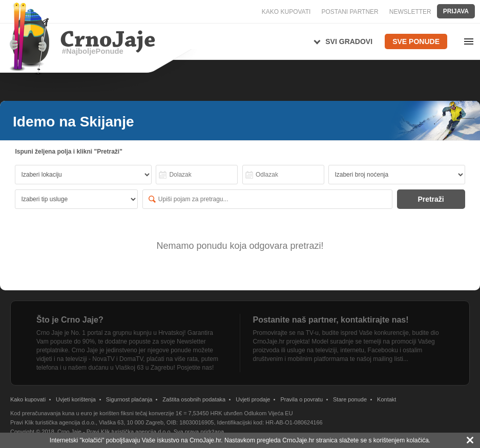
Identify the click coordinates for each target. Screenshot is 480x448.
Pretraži (431, 199)
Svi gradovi (349, 41)
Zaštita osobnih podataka (194, 399)
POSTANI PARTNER (350, 12)
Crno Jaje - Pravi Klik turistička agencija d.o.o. (115, 432)
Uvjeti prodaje (253, 399)
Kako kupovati (28, 399)
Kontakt (387, 399)
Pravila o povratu (301, 399)
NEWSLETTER (410, 12)
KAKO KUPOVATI (286, 12)
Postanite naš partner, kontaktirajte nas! (331, 320)
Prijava (456, 11)
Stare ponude (350, 399)
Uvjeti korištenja (76, 399)
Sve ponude (416, 41)
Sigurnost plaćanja (129, 399)
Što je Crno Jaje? (70, 320)
